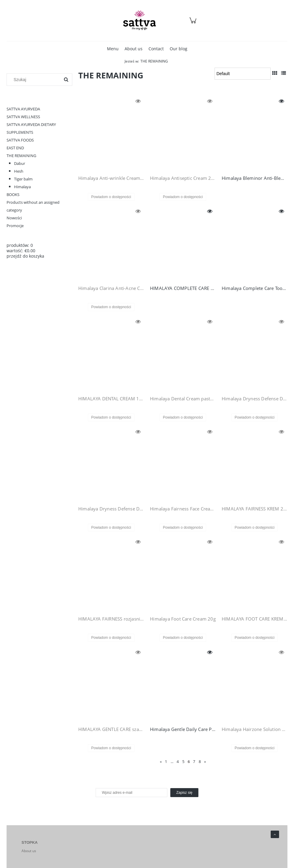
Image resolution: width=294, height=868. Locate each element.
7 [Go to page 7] (194, 761)
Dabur (20, 163)
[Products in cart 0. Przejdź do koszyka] (194, 23)
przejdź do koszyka (25, 256)
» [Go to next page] (205, 761)
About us (29, 851)
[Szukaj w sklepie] (35, 80)
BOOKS (13, 194)
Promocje (15, 226)
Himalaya (22, 187)
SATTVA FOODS (20, 140)
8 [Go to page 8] (200, 761)
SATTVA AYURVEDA (23, 109)
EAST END (15, 148)
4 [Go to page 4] (178, 761)
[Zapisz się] (184, 793)
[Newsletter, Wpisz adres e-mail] (131, 793)
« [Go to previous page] (161, 761)
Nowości (14, 218)
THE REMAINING (21, 156)
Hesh (19, 171)
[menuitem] (113, 49)
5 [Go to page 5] (183, 761)
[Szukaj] (66, 80)
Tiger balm (23, 179)
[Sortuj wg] (243, 74)
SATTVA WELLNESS (23, 117)
